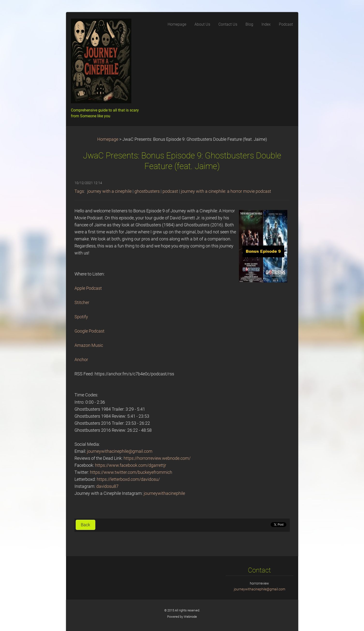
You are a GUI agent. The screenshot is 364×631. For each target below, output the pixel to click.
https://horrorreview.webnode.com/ (157, 458)
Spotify (81, 317)
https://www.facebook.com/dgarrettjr (131, 465)
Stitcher (82, 303)
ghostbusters (147, 191)
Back (85, 525)
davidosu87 (107, 486)
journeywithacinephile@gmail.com (120, 451)
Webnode (190, 617)
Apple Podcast (88, 288)
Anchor (81, 360)
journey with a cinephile (109, 191)
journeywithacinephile (164, 493)
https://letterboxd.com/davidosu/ (128, 479)
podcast (170, 191)
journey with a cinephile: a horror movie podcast (226, 191)
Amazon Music (89, 345)
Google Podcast (89, 331)
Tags (79, 191)
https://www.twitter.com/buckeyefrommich (131, 472)
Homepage (108, 139)
